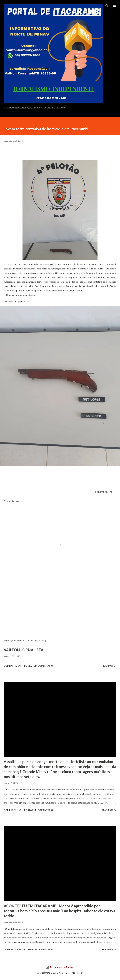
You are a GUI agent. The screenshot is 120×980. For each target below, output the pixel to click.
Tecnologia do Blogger (60, 967)
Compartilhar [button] (104, 492)
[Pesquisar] (107, 6)
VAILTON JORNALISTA (24, 650)
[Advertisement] (60, 607)
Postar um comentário (39, 666)
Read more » (109, 666)
